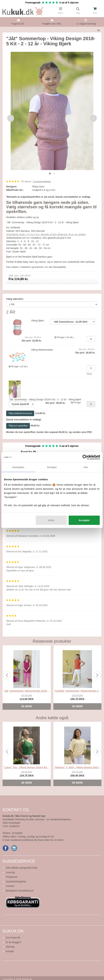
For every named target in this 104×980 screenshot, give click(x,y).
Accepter (84, 520)
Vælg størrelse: (15, 299)
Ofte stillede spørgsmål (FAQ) (21, 868)
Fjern (89, 374)
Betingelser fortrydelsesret (20, 891)
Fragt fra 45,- (18, 24)
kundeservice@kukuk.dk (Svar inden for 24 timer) (37, 840)
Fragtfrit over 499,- (52, 24)
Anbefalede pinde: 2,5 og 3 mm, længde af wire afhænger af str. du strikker (46, 234)
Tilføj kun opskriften (18, 426)
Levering (10, 872)
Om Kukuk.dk (13, 938)
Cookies (10, 886)
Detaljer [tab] (52, 467)
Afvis (51, 520)
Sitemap (10, 947)
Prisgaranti (11, 877)
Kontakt (10, 951)
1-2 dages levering (86, 24)
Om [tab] (86, 467)
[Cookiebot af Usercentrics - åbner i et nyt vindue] (85, 457)
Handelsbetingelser (16, 882)
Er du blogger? (14, 942)
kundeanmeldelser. (42, 182)
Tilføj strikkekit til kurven (20, 413)
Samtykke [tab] (18, 467)
